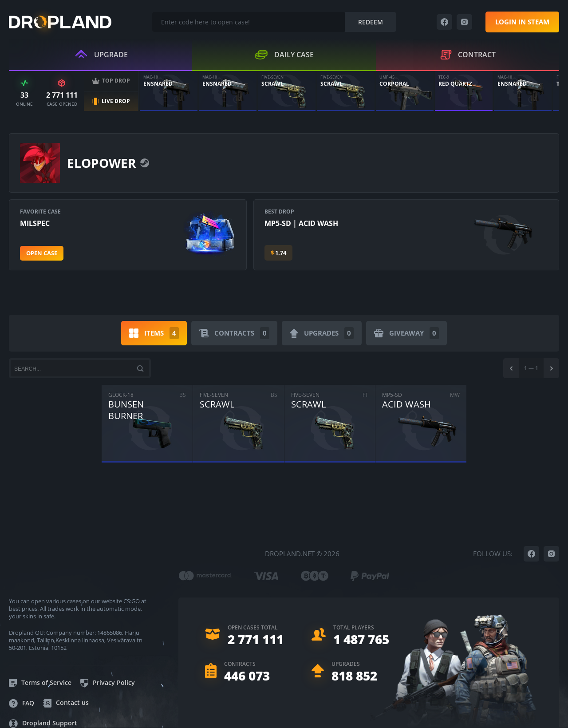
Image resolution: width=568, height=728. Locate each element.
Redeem (371, 22)
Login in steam (522, 22)
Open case (42, 253)
